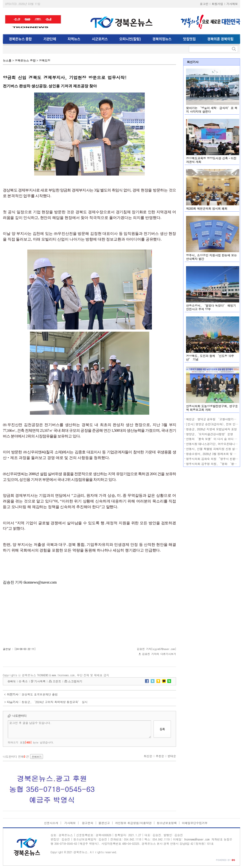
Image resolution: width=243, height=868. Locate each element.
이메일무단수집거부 (195, 823)
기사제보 (232, 4)
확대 (13, 681)
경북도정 (45, 60)
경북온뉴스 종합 (25, 60)
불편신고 (104, 823)
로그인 (204, 4)
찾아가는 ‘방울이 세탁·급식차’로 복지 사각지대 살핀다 (212, 110)
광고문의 (87, 823)
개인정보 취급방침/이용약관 (133, 823)
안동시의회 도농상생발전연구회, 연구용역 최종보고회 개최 (212, 408)
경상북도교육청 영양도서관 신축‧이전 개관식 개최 (211, 160)
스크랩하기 (75, 681)
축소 (25, 681)
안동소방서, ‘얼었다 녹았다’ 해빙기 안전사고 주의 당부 (211, 307)
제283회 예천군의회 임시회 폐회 (207, 208)
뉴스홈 (7, 60)
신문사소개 (51, 823)
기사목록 (40, 681)
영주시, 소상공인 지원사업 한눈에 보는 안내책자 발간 (211, 257)
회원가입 (217, 4)
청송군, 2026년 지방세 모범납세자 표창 (211, 429)
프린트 (57, 681)
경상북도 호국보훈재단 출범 (40, 694)
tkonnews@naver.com (197, 839)
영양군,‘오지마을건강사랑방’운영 (210, 434)
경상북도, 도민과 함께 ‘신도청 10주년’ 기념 (210, 357)
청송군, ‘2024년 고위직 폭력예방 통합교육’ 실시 (55, 702)
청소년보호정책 (167, 823)
